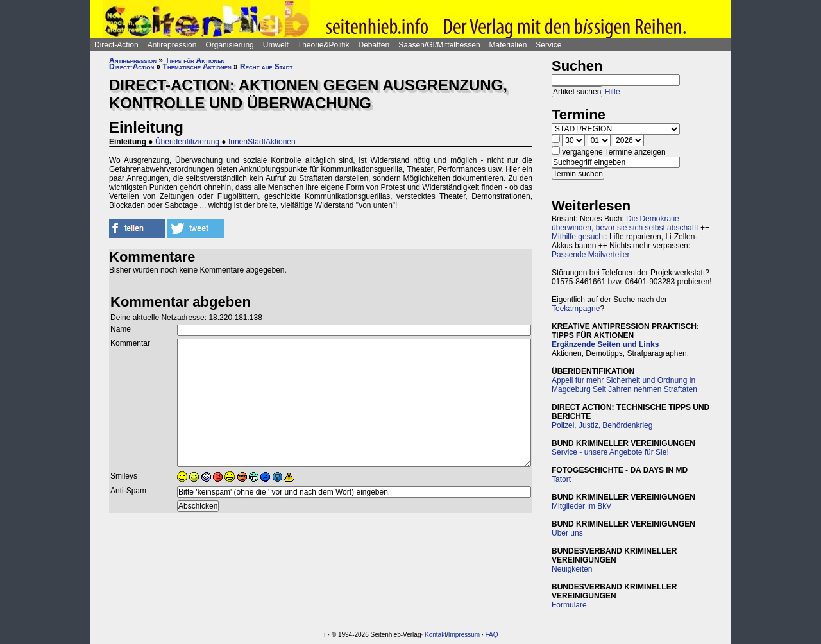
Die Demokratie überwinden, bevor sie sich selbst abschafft (625, 223)
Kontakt (436, 635)
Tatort (561, 479)
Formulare (569, 605)
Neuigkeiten (572, 569)
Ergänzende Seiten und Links (605, 344)
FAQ (492, 635)
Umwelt (276, 45)
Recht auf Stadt (266, 67)
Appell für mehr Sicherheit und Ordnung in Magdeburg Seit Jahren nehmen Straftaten (624, 385)
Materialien (508, 45)
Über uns (567, 533)
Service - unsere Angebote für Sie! (610, 452)
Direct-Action (116, 45)
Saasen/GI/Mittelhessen (439, 45)
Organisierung (229, 45)
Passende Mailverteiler (590, 255)
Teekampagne (576, 309)
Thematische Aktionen (197, 67)
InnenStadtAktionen (262, 142)
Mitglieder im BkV (581, 506)
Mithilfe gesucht (578, 237)
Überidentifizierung (187, 142)
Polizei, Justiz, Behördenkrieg (602, 425)
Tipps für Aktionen (195, 60)
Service (548, 45)
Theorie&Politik (324, 45)
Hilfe (613, 92)
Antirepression (172, 45)
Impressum (464, 635)
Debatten (374, 45)
